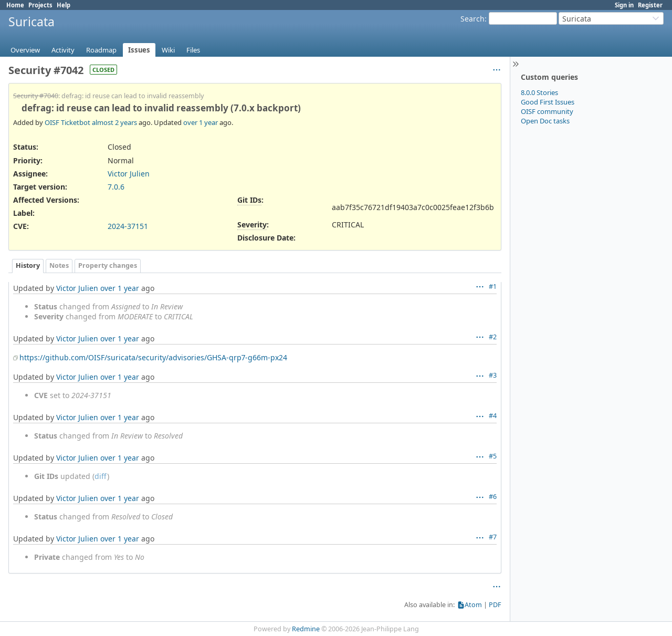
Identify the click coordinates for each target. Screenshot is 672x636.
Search (472, 19)
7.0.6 (116, 187)
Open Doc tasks (545, 121)
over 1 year (201, 122)
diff (101, 476)
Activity (63, 50)
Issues (139, 50)
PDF (495, 605)
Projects (40, 5)
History (28, 265)
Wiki (168, 50)
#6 (493, 497)
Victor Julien (129, 174)
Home (15, 5)
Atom (473, 605)
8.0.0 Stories (539, 92)
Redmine (306, 629)
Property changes (108, 265)
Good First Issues (548, 102)
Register (650, 5)
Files (193, 50)
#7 (493, 537)
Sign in (624, 5)
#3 (493, 375)
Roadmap (101, 50)
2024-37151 (128, 226)
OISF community (547, 111)
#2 (493, 337)
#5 (493, 456)
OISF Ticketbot (67, 122)
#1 (493, 286)
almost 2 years (114, 122)
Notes (59, 265)
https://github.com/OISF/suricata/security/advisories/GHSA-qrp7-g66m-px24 (153, 357)
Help (64, 5)
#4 (493, 416)
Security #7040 (36, 96)
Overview (25, 50)
